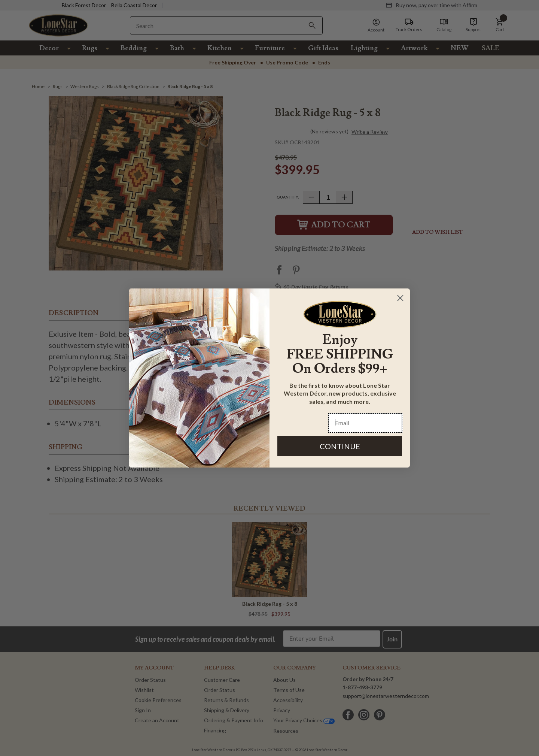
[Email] (365, 423)
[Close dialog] (400, 298)
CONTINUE (340, 446)
